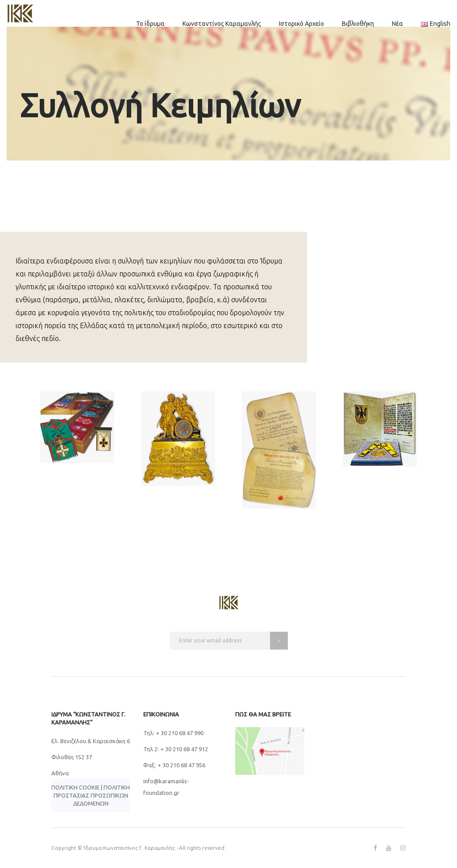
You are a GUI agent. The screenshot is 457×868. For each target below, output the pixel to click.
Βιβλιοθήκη (358, 24)
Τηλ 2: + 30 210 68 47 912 (176, 749)
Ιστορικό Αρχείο (301, 24)
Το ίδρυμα (150, 24)
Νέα (397, 24)
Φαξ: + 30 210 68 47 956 (174, 765)
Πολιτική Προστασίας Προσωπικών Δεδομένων (92, 795)
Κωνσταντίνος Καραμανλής (222, 24)
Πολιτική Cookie (75, 787)
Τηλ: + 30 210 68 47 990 (173, 733)
